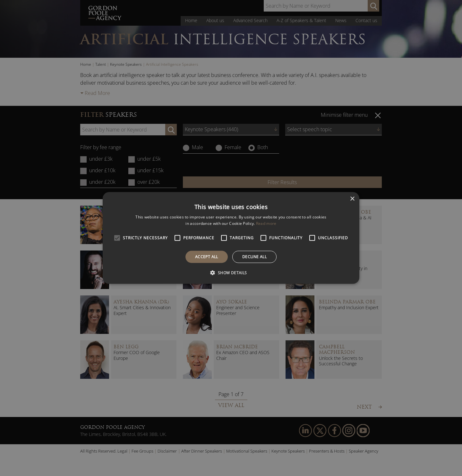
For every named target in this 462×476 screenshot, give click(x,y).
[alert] (231, 238)
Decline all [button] (254, 257)
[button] (231, 273)
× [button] (352, 199)
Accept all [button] (207, 257)
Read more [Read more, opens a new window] (266, 223)
